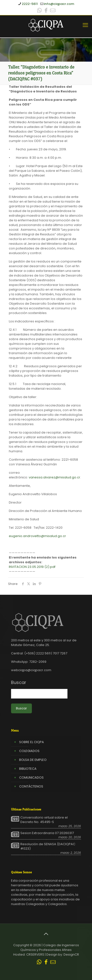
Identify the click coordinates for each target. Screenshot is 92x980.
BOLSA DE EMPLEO (33, 760)
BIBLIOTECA (28, 769)
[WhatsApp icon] (39, 11)
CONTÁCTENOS (31, 786)
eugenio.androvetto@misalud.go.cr (37, 536)
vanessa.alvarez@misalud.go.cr (54, 477)
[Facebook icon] (46, 11)
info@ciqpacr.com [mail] (59, 4)
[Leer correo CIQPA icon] (53, 11)
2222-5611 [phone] (30, 4)
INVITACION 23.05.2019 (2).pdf (32, 567)
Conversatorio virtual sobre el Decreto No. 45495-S (44, 820)
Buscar (19, 682)
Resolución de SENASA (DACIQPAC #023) (48, 846)
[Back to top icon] (46, 934)
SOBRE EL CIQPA (32, 742)
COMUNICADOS (31, 778)
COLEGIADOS (29, 751)
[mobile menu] (85, 25)
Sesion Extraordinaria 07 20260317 (47, 833)
